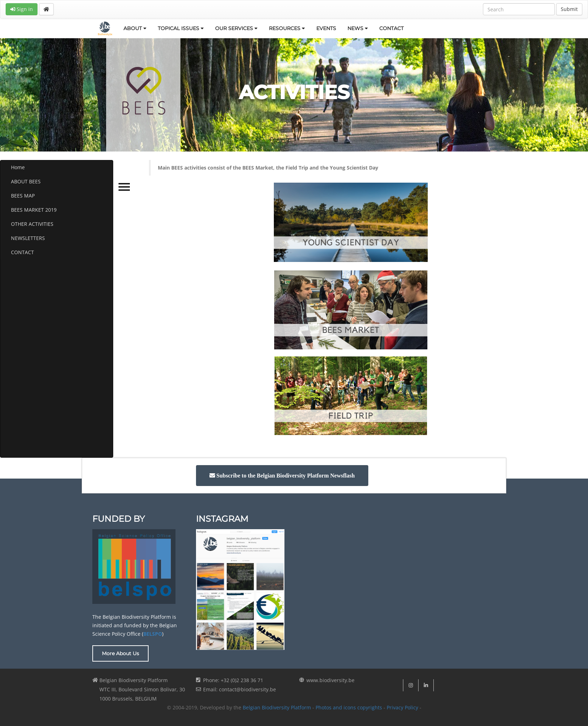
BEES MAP (23, 196)
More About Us (120, 653)
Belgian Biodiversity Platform (277, 707)
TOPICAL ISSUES (181, 28)
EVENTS (326, 28)
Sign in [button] (22, 9)
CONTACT (391, 28)
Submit (569, 9)
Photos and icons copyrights (349, 707)
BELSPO (153, 634)
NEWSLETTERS (28, 238)
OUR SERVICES (236, 28)
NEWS (358, 28)
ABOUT (135, 28)
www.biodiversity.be (330, 680)
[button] (282, 476)
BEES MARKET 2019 (34, 210)
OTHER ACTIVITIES (32, 224)
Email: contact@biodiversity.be (240, 689)
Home (18, 167)
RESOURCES (287, 28)
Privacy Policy (402, 707)
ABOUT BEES (26, 181)
